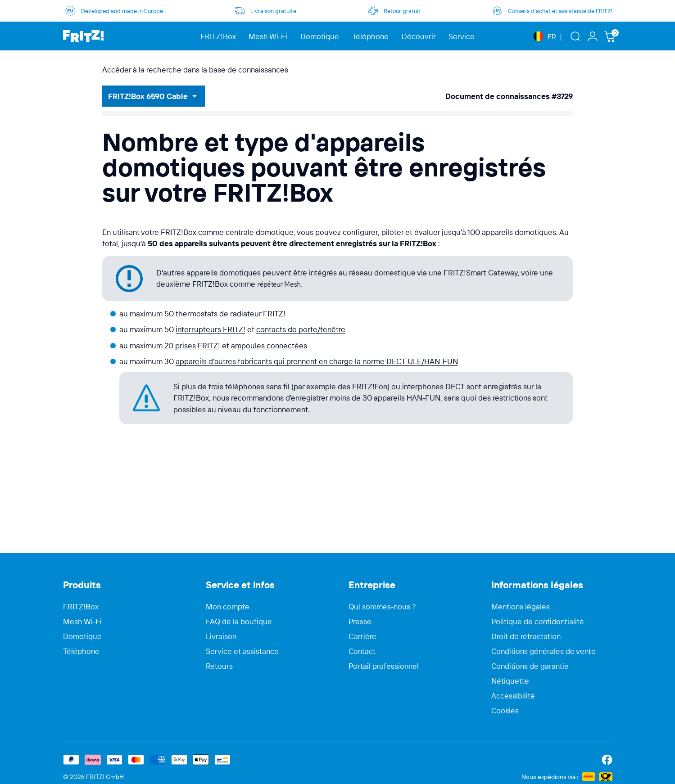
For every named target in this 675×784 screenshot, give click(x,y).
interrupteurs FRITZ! (211, 329)
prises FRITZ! (198, 345)
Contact (362, 651)
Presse (360, 622)
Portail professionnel (384, 666)
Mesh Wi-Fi (82, 622)
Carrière (362, 636)
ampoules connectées (269, 345)
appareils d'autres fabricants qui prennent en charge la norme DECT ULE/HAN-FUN (317, 361)
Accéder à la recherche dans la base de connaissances (195, 70)
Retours (219, 666)
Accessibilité (513, 696)
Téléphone (81, 651)
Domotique (82, 636)
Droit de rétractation (526, 636)
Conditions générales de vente (544, 651)
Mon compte (228, 607)
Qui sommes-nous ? (382, 607)
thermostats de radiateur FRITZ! (231, 313)
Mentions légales (521, 607)
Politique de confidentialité (538, 622)
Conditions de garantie (530, 666)
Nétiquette (510, 681)
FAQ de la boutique (239, 622)
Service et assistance (242, 651)
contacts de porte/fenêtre (301, 329)
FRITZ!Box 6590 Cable (148, 96)
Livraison (221, 636)
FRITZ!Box (81, 607)
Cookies (505, 711)
